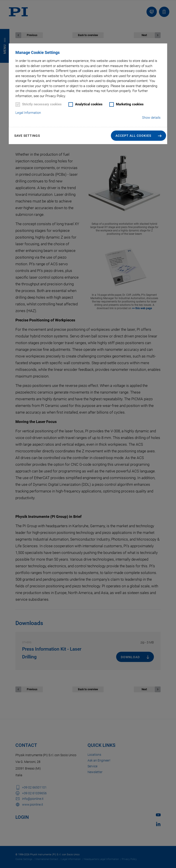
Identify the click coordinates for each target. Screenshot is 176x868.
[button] (139, 136)
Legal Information (28, 113)
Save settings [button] (27, 136)
